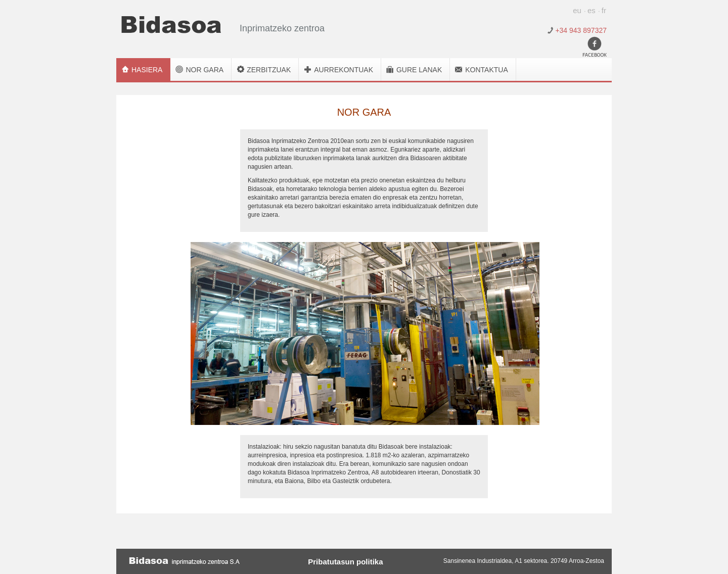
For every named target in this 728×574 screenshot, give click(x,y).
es (591, 10)
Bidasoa (171, 25)
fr (604, 10)
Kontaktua (487, 70)
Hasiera (147, 70)
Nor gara (204, 70)
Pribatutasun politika (345, 561)
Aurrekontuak (344, 70)
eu (577, 10)
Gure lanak (419, 70)
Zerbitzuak (269, 70)
